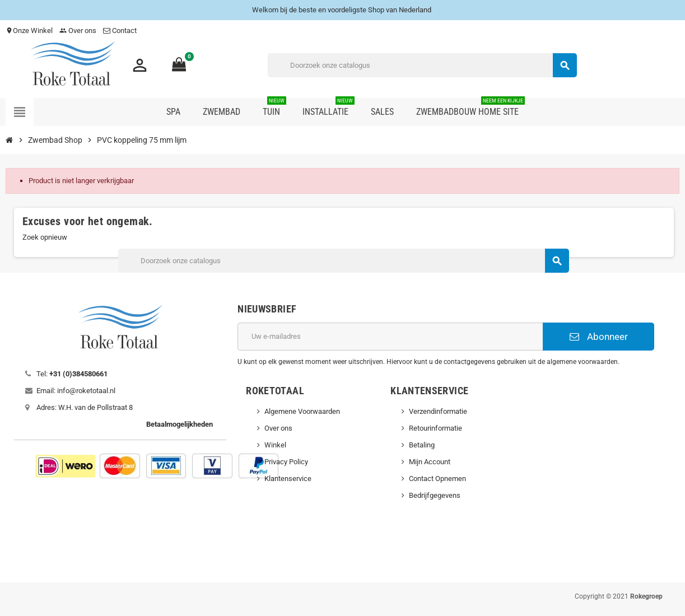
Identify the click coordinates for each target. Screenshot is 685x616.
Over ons (78, 31)
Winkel (275, 445)
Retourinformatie (435, 428)
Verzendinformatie (438, 411)
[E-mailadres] (390, 337)
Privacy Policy (286, 462)
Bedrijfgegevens (435, 495)
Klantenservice (288, 479)
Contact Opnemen (437, 479)
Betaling (422, 445)
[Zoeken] (422, 65)
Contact (121, 31)
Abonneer (599, 337)
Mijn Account (430, 462)
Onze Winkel (29, 31)
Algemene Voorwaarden (302, 411)
